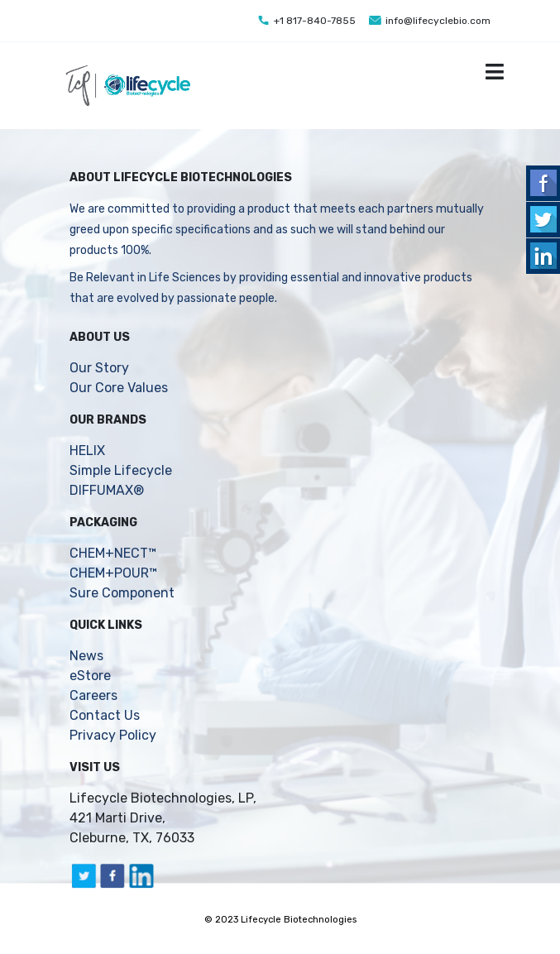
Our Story (99, 368)
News (86, 656)
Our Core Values (119, 388)
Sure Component (122, 593)
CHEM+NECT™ (113, 553)
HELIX (87, 451)
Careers (93, 695)
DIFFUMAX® (107, 490)
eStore (90, 676)
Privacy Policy (113, 735)
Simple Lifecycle (121, 470)
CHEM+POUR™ (113, 573)
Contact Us (105, 715)
